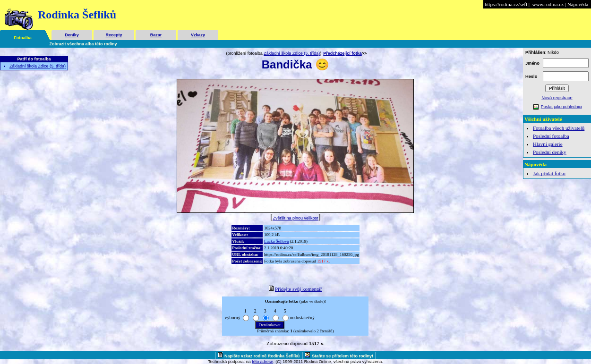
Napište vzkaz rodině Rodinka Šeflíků (262, 356)
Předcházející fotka (343, 53)
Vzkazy (198, 35)
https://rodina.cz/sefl (506, 4)
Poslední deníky (550, 152)
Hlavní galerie (548, 144)
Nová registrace (557, 98)
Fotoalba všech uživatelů (559, 128)
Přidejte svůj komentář (299, 289)
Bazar (156, 35)
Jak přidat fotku (549, 173)
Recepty (114, 35)
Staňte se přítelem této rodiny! (343, 356)
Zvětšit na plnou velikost (295, 218)
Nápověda (578, 4)
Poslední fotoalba (551, 136)
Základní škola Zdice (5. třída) (38, 66)
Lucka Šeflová (276, 241)
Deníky (72, 35)
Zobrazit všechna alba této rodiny (83, 44)
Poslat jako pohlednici (561, 107)
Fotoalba (23, 38)
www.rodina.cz (548, 4)
